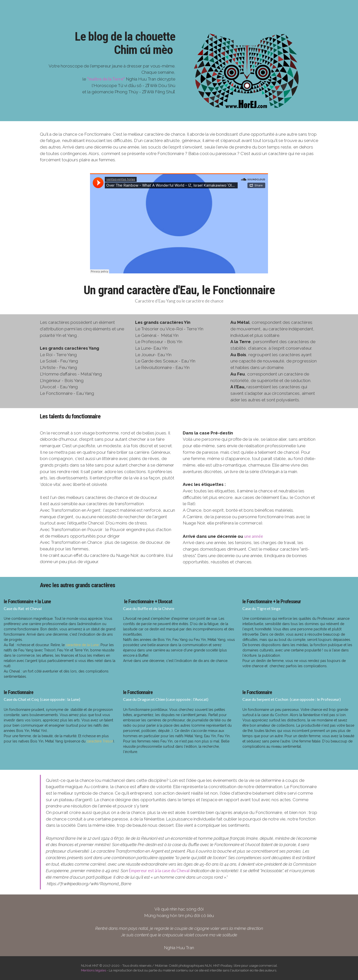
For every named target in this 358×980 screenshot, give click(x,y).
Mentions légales (94, 970)
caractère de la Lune (82, 645)
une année (254, 536)
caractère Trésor (100, 741)
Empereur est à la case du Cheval (159, 871)
